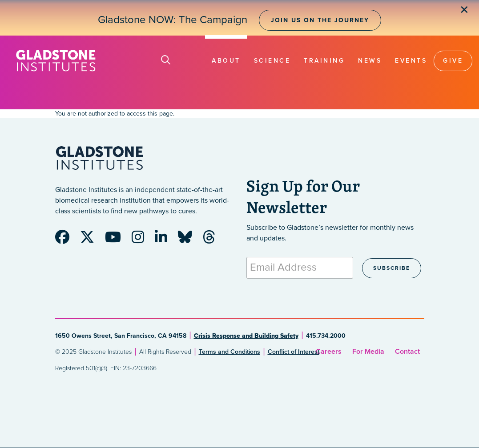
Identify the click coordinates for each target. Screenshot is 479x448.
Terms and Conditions (229, 352)
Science (272, 61)
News (370, 61)
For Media (368, 352)
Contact (407, 352)
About (226, 61)
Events (411, 61)
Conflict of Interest (294, 352)
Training (324, 61)
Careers (329, 352)
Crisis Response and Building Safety (246, 336)
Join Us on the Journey (320, 20)
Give (453, 61)
